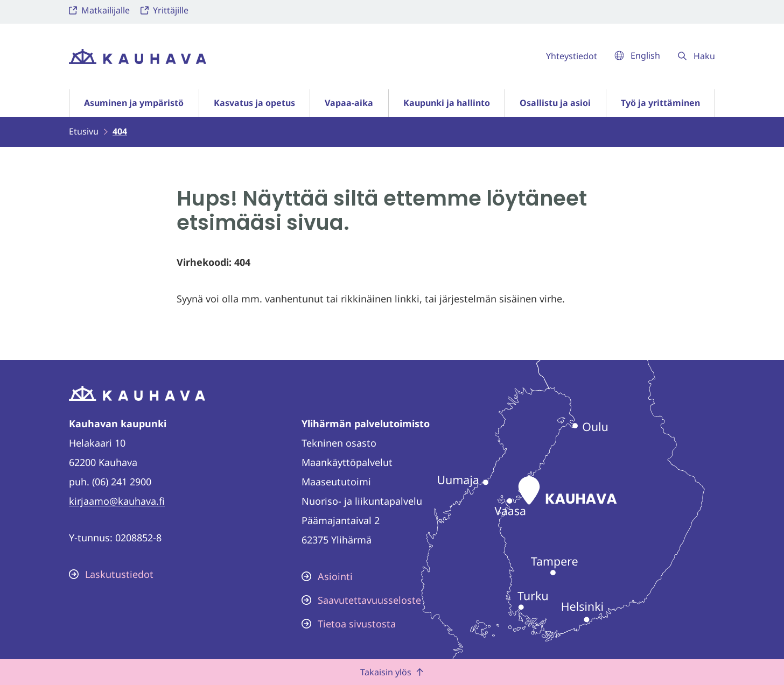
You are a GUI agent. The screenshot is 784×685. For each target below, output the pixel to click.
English (637, 55)
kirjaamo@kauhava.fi (117, 501)
